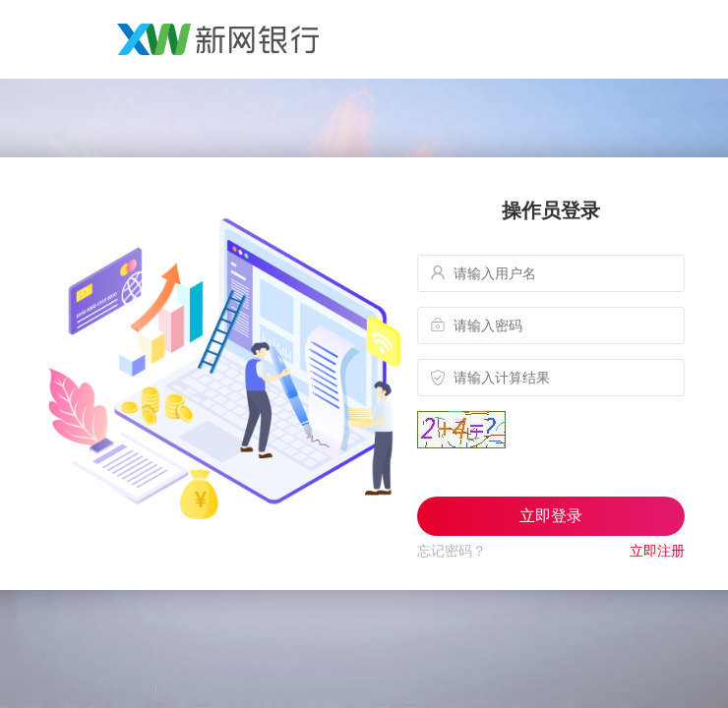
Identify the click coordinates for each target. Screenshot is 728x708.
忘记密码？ (452, 551)
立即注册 (657, 551)
